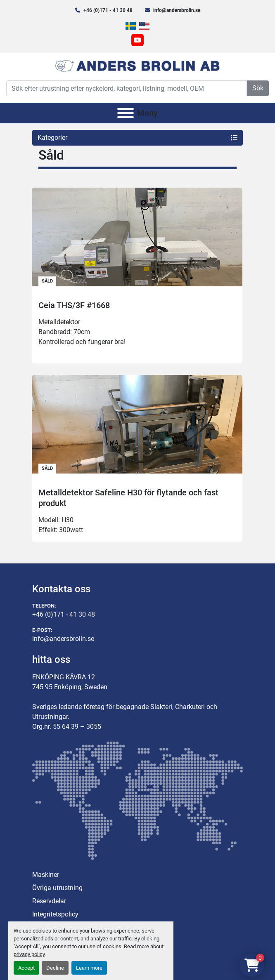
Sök (258, 88)
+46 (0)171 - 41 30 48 (108, 10)
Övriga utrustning (57, 888)
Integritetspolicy (55, 914)
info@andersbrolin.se (177, 10)
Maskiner (46, 875)
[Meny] (126, 113)
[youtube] (137, 40)
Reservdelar (49, 901)
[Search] (127, 88)
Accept (26, 968)
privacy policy (29, 954)
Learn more (89, 968)
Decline (55, 968)
